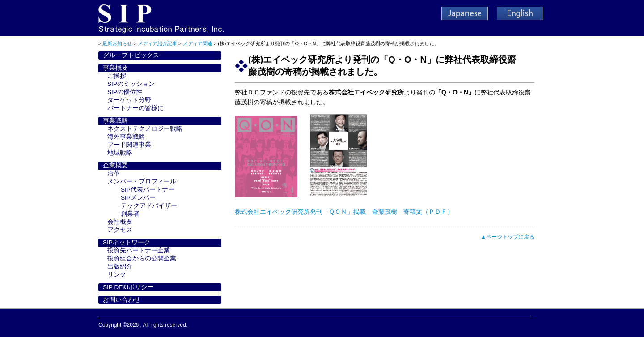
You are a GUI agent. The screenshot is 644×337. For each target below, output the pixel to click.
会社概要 (120, 222)
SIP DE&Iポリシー (128, 287)
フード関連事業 (129, 145)
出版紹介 (120, 267)
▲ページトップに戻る (508, 237)
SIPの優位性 (125, 92)
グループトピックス (131, 55)
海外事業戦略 (126, 137)
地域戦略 (120, 153)
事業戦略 (115, 121)
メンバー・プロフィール (142, 181)
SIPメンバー (138, 198)
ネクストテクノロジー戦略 (145, 129)
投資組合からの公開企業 (142, 258)
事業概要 (115, 68)
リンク (117, 275)
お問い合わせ (122, 300)
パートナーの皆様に (136, 108)
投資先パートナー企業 (139, 250)
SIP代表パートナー (148, 190)
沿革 (114, 173)
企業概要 (115, 165)
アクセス (120, 230)
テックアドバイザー (149, 206)
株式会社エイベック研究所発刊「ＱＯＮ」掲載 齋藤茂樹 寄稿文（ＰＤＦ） (344, 212)
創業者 (130, 214)
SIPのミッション (131, 84)
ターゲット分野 (129, 100)
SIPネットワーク (127, 242)
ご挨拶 (117, 76)
